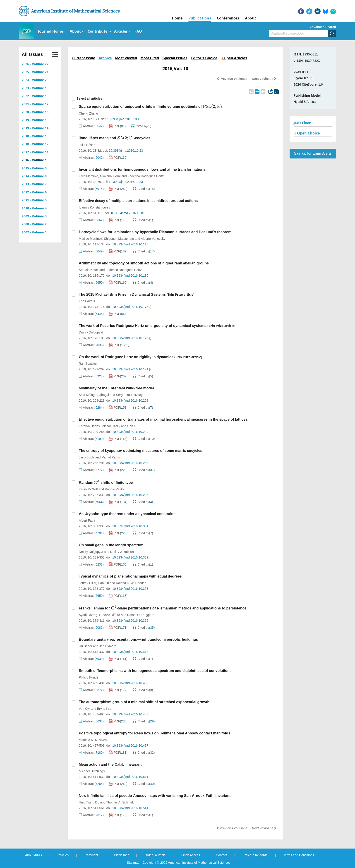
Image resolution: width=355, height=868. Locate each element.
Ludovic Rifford (109, 615)
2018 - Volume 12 (35, 144)
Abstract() (91, 126)
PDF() (117, 126)
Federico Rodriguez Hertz (146, 176)
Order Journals (155, 855)
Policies (63, 855)
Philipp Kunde (89, 677)
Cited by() (141, 126)
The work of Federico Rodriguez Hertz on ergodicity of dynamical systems (143, 326)
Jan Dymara (108, 646)
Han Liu (103, 583)
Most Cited (150, 58)
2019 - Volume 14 (35, 128)
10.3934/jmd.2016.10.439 (130, 683)
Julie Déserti (88, 145)
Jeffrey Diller (88, 583)
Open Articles (234, 58)
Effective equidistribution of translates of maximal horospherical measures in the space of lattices (163, 419)
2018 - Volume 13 (35, 136)
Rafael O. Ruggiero (141, 615)
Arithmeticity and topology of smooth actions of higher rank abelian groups (144, 263)
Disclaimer (121, 855)
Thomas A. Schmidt (120, 802)
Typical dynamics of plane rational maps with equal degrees (130, 576)
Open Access (191, 855)
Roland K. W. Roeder (131, 583)
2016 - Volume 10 (35, 160)
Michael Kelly (111, 426)
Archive (105, 58)
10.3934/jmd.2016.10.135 (130, 276)
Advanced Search (323, 27)
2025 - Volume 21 (35, 72)
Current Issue (83, 58)
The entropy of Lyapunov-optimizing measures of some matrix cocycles (140, 451)
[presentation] (212, 107)
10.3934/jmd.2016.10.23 (126, 151)
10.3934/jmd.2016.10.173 (132, 307)
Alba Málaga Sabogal (94, 395)
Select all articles (87, 99)
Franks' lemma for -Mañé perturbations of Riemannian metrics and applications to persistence (163, 608)
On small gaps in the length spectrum (111, 545)
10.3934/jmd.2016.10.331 (130, 526)
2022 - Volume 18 (35, 96)
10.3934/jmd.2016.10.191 (132, 369)
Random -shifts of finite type (106, 483)
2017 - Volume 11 (35, 152)
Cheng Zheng (88, 113)
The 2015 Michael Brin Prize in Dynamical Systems (122, 294)
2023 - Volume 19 (35, 88)
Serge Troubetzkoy (129, 395)
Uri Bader (85, 646)
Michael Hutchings (92, 771)
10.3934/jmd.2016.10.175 (132, 338)
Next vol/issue (264, 79)
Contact (221, 855)
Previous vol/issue (232, 79)
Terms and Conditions (299, 855)
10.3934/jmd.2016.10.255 (130, 463)
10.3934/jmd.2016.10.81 (128, 213)
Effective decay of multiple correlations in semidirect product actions (138, 201)
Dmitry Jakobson (122, 552)
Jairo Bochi (87, 457)
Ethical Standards (255, 855)
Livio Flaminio (89, 176)
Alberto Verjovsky (153, 239)
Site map (133, 863)
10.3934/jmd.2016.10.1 (123, 119)
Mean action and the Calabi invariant (110, 764)
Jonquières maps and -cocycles (115, 138)
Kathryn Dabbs (89, 426)
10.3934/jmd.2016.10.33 (126, 182)
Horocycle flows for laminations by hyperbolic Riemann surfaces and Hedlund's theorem (155, 232)
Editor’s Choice (204, 58)
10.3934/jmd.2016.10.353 (130, 589)
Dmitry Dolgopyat (91, 332)
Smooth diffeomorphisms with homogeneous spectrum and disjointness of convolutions (155, 671)
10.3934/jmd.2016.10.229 (130, 432)
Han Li (132, 426)
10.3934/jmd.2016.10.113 (130, 244)
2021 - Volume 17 (35, 104)
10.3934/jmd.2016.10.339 (130, 557)
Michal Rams (111, 457)
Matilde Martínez (90, 239)
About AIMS (34, 855)
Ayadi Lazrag (88, 615)
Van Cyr (84, 709)
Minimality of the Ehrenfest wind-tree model (116, 388)
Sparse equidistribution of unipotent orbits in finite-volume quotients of (150, 107)
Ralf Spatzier (88, 364)
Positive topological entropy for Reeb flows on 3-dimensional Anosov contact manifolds (155, 733)
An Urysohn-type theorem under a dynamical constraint (127, 514)
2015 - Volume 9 (34, 168)
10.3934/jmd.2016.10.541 (130, 808)
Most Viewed (126, 58)
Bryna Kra (104, 709)
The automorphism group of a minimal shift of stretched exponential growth (144, 702)
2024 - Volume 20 (35, 80)
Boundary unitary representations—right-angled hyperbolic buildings (138, 639)
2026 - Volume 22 (35, 64)
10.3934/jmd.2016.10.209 (130, 400)
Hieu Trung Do (89, 802)
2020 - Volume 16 (35, 112)
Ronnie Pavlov (115, 489)
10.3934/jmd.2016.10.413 (130, 652)
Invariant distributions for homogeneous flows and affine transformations (142, 169)
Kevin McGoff (88, 489)
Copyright (91, 855)
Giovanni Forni (110, 176)
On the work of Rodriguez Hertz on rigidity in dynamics (126, 357)
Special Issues (175, 58)
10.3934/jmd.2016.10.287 (130, 495)
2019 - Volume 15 (35, 120)
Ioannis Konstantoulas (94, 207)
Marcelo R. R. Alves (93, 740)
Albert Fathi (87, 520)
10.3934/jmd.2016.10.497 (130, 746)
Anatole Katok (89, 270)
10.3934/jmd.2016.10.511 (130, 777)
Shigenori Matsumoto (119, 239)
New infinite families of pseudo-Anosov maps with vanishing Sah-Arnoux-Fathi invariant (155, 796)
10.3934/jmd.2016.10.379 (130, 621)
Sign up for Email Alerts (313, 153)
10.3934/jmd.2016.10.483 (130, 714)
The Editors (87, 301)
